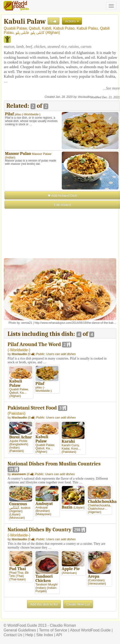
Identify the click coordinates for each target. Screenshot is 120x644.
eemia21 (27, 323)
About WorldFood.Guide (90, 630)
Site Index (45, 635)
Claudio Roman (63, 625)
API (59, 635)
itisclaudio (84, 97)
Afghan (53, 33)
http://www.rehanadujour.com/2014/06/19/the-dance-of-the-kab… (75, 323)
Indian (10, 157)
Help (29, 635)
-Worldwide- (31, 114)
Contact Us (13, 635)
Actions (72, 21)
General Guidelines (20, 630)
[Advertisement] (62, 243)
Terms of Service (53, 630)
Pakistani (16, 413)
